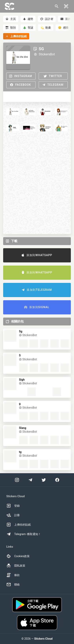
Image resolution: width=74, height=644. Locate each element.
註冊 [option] (13, 515)
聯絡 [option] (13, 585)
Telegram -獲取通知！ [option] (24, 534)
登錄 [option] (13, 506)
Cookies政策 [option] (18, 556)
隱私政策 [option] (16, 566)
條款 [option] (13, 575)
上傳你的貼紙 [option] (19, 525)
